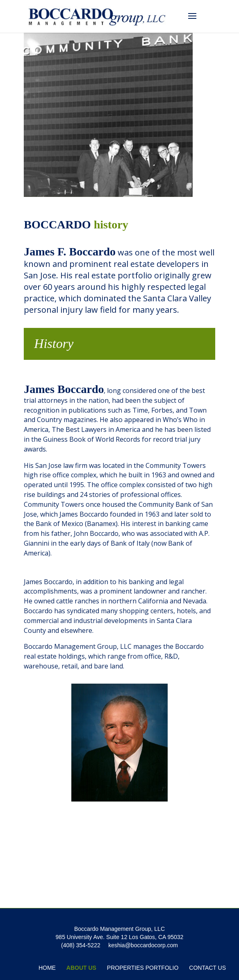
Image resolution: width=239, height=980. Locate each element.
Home (47, 968)
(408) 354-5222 (81, 945)
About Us (81, 968)
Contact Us (207, 968)
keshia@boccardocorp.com (143, 945)
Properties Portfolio (143, 968)
